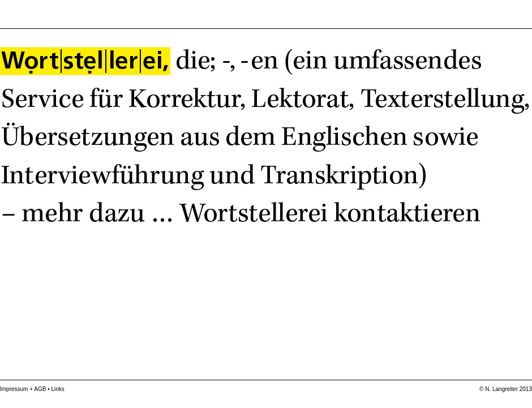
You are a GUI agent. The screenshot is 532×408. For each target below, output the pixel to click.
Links (57, 389)
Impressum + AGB (23, 389)
